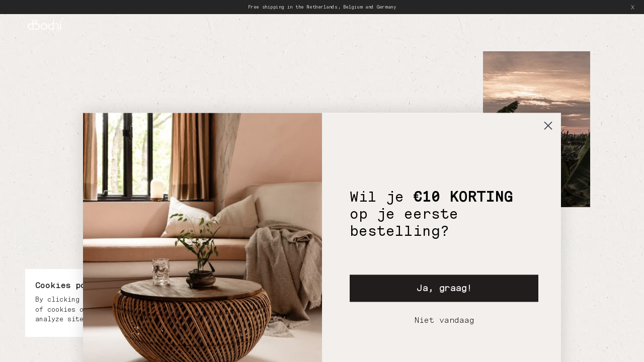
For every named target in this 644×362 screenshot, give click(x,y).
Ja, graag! (444, 347)
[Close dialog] (548, 185)
